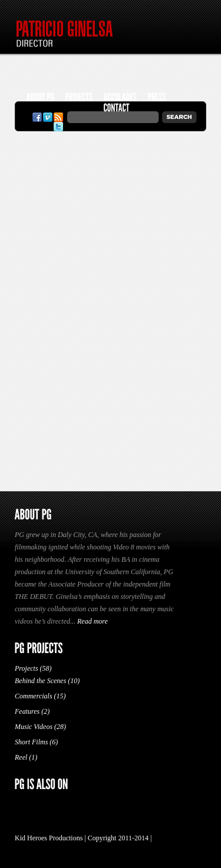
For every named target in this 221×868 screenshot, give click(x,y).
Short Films (31, 742)
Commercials (34, 696)
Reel (21, 757)
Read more (93, 621)
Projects (27, 668)
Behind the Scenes (40, 681)
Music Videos (34, 727)
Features (27, 711)
